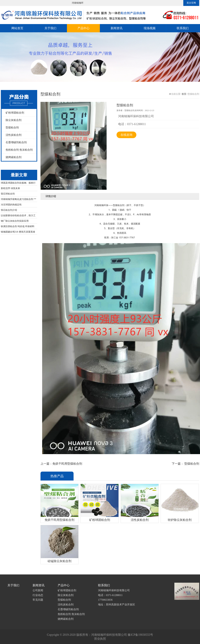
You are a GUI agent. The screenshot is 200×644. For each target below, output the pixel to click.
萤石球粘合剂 (8, 194)
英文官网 (191, 3)
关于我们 (50, 28)
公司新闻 (38, 590)
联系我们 (183, 28)
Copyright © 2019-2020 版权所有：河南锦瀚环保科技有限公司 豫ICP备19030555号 (100, 635)
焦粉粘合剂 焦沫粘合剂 (19, 150)
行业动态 (38, 595)
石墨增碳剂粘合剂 (16, 142)
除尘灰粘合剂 (14, 120)
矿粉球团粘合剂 (15, 113)
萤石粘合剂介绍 (9, 210)
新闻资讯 (117, 28)
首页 (184, 94)
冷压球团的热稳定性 (11, 205)
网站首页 (17, 28)
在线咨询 (126, 135)
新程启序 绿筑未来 (10, 188)
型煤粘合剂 (12, 127)
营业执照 (100, 639)
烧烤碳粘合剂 (14, 157)
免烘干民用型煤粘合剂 (67, 464)
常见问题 (38, 600)
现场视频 (150, 28)
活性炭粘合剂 (14, 135)
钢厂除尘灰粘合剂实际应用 (15, 221)
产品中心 (83, 28)
